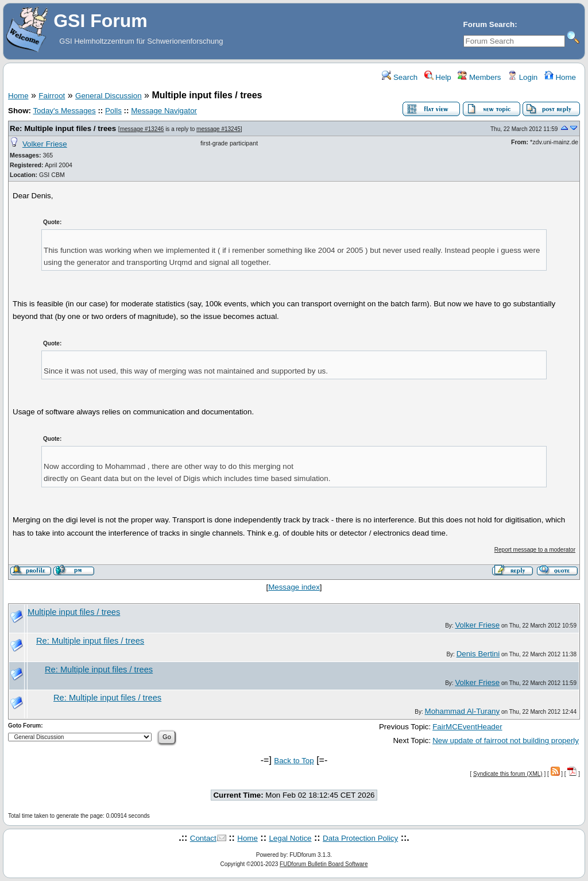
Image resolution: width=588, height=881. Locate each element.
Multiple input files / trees (74, 612)
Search (400, 77)
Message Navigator (164, 111)
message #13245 (218, 129)
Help (438, 77)
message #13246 (142, 129)
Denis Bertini (478, 654)
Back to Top (294, 761)
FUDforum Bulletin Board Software (324, 864)
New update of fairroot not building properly (506, 740)
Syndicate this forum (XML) (508, 774)
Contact (203, 838)
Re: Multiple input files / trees (63, 128)
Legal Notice (290, 838)
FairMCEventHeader (467, 727)
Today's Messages (64, 111)
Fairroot (52, 96)
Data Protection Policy (360, 838)
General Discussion (109, 96)
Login (523, 77)
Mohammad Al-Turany (463, 711)
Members (479, 77)
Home (560, 77)
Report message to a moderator (535, 550)
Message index (294, 587)
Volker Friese (45, 144)
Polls (113, 111)
